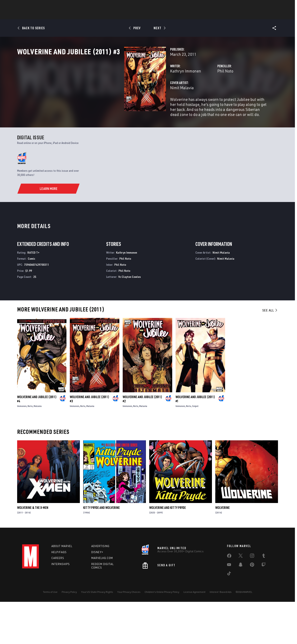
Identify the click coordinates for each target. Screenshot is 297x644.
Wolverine (222, 550)
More (210, 15)
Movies (158, 15)
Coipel (195, 448)
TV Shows (176, 15)
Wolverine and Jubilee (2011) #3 (89, 441)
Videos (194, 15)
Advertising (100, 588)
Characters (121, 15)
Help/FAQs (59, 594)
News (85, 15)
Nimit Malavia (107, 106)
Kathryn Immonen (111, 89)
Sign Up (51, 5)
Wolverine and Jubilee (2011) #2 (142, 441)
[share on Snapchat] (241, 608)
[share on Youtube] (229, 608)
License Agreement (194, 634)
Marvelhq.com (102, 600)
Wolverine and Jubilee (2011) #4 (37, 441)
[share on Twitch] (264, 608)
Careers (58, 600)
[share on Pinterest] (252, 608)
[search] (268, 5)
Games (141, 15)
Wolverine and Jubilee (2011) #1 (195, 441)
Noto (30, 448)
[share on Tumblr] (264, 599)
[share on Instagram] (252, 599)
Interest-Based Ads (221, 634)
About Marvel (62, 588)
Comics (101, 15)
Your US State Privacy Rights (97, 634)
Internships (61, 606)
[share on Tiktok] (229, 616)
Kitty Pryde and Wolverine (101, 550)
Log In (38, 5)
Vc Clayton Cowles (130, 319)
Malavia (38, 448)
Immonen (22, 448)
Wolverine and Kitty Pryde (168, 550)
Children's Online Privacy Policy (162, 634)
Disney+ (97, 594)
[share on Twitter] (241, 599)
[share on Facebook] (229, 599)
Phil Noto (188, 89)
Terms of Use (50, 634)
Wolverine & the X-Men (33, 550)
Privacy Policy (69, 634)
